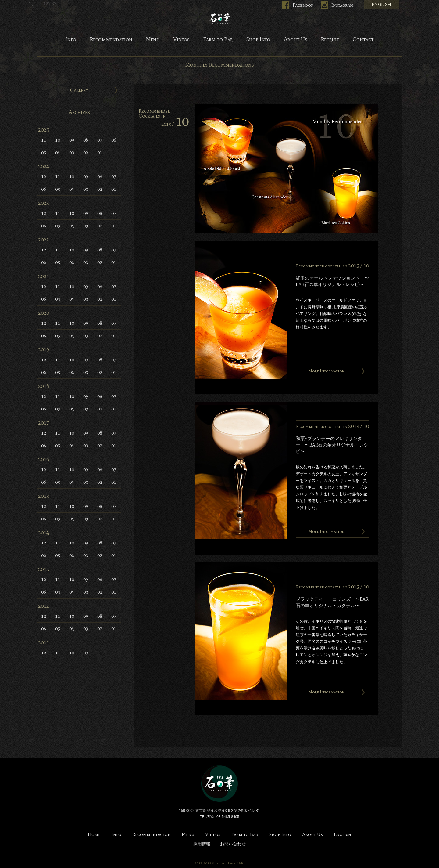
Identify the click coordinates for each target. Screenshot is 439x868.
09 (72, 140)
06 (114, 140)
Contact (363, 40)
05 (44, 152)
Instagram (343, 5)
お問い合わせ (233, 844)
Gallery (79, 90)
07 (100, 140)
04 (58, 152)
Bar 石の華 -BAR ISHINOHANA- (220, 18)
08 (86, 140)
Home (94, 835)
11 (44, 140)
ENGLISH (381, 5)
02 (86, 152)
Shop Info (258, 40)
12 (44, 177)
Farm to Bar (218, 40)
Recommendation (111, 40)
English (343, 835)
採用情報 (202, 844)
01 (100, 152)
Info (71, 40)
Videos (181, 40)
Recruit (330, 40)
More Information (326, 371)
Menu (153, 40)
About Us (296, 40)
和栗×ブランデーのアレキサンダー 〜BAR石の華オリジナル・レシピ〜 (332, 445)
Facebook (303, 5)
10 (58, 140)
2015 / (175, 124)
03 (72, 152)
